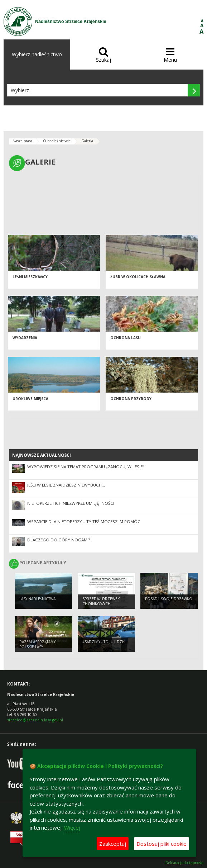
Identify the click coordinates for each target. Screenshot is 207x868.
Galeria (87, 141)
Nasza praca (22, 141)
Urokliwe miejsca (30, 399)
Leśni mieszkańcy (30, 277)
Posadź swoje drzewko (169, 599)
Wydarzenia (25, 338)
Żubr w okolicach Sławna (138, 277)
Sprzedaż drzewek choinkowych (101, 601)
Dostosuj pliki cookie (162, 844)
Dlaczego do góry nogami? (59, 540)
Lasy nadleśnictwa (37, 599)
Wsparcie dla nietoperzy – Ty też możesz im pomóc (84, 521)
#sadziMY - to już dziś (104, 642)
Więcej (72, 827)
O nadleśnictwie (57, 141)
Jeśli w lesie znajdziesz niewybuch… (66, 485)
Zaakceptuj (113, 844)
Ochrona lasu (126, 338)
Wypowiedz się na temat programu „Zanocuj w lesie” (86, 467)
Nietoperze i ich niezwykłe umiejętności (71, 503)
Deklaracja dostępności (184, 863)
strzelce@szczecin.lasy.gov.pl (35, 720)
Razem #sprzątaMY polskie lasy (37, 644)
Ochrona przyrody (131, 399)
